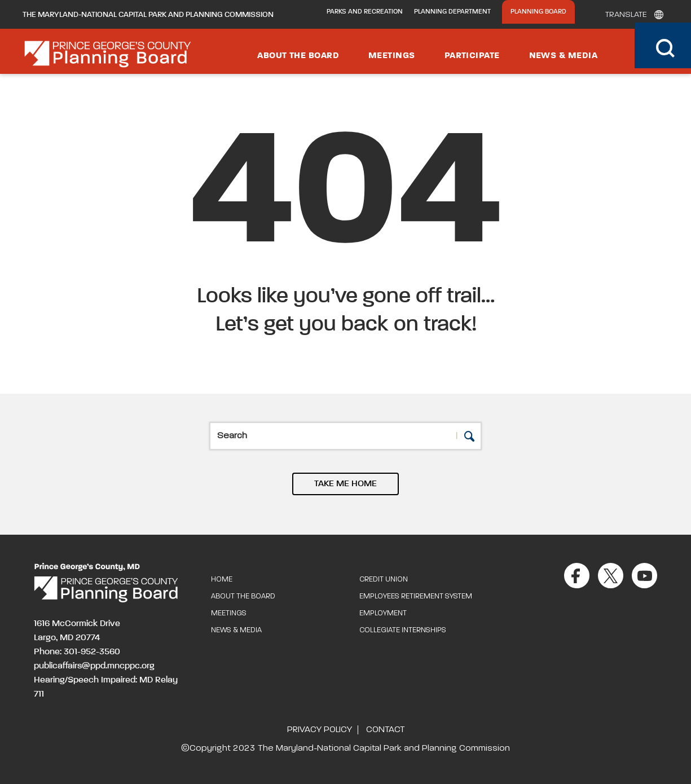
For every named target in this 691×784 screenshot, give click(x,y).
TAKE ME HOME (345, 484)
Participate (472, 56)
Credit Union (384, 580)
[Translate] (631, 15)
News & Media (563, 56)
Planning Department (452, 12)
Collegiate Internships (403, 630)
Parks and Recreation (365, 12)
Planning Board (538, 12)
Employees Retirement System (416, 596)
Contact (385, 730)
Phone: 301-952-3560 (77, 652)
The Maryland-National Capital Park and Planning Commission (148, 15)
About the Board (298, 56)
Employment (383, 613)
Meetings (392, 56)
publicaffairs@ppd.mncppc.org (94, 666)
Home (222, 580)
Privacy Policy (320, 730)
